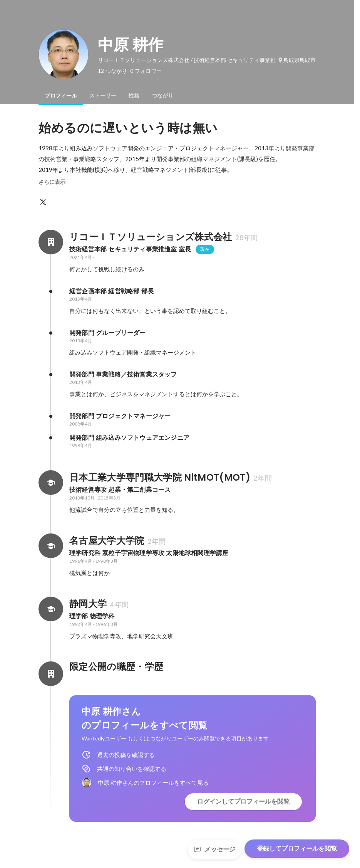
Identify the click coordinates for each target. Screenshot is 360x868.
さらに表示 (52, 182)
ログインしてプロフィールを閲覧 (243, 802)
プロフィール (61, 96)
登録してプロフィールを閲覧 (297, 849)
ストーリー (103, 96)
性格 (134, 96)
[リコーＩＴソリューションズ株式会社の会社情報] (51, 242)
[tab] (61, 96)
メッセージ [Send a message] (214, 849)
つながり (162, 96)
